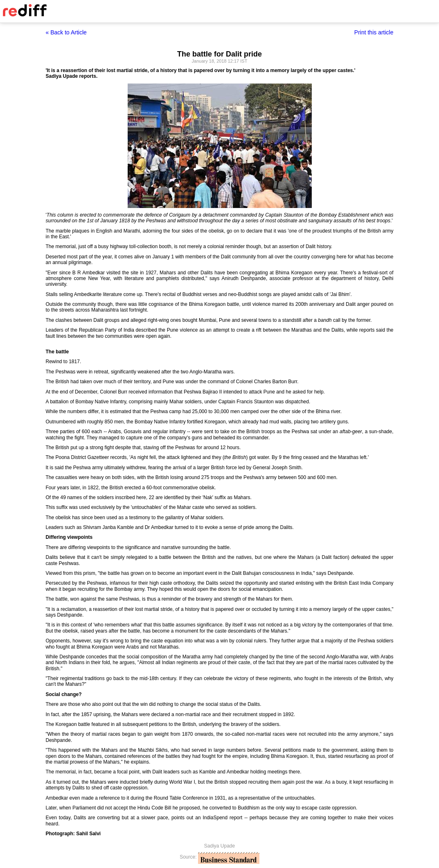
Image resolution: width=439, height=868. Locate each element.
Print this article (374, 32)
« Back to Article (66, 32)
